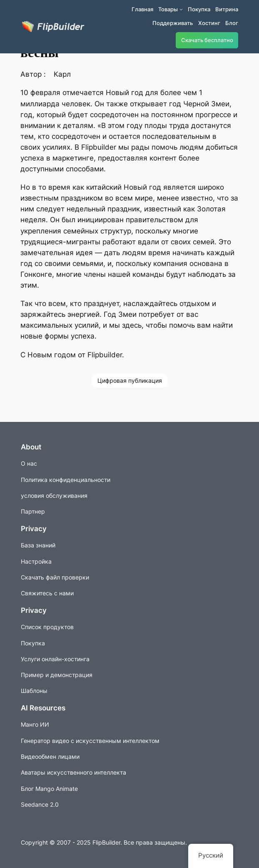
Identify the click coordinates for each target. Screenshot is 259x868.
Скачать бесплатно (207, 40)
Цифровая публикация (130, 380)
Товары (168, 9)
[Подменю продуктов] (181, 9)
